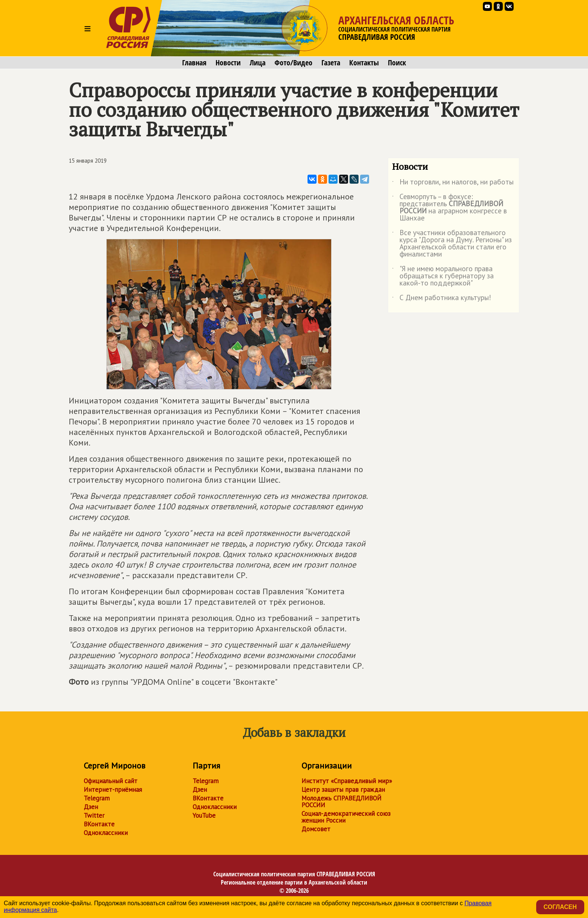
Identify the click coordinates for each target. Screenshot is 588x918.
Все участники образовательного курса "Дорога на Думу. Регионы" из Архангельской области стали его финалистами (452, 244)
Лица (258, 63)
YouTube (204, 815)
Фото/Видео (293, 63)
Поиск (397, 63)
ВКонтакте (99, 824)
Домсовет (316, 829)
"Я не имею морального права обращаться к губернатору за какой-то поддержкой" (443, 276)
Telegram (97, 798)
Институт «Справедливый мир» (347, 781)
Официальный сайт (111, 781)
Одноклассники (106, 833)
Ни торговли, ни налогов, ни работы (453, 183)
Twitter (94, 815)
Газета (331, 63)
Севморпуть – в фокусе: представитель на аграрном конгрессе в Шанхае (449, 208)
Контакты (364, 63)
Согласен (560, 907)
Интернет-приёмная (113, 790)
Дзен (91, 807)
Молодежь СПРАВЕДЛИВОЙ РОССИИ (341, 802)
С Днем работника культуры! (442, 299)
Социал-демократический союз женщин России (346, 817)
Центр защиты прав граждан (343, 790)
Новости (228, 63)
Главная (194, 63)
